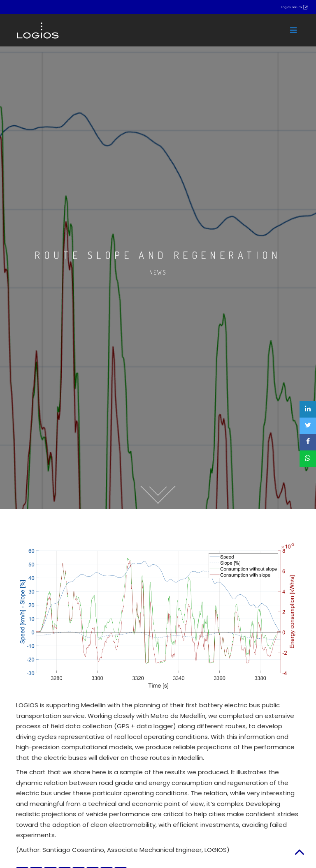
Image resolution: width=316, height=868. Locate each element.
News (158, 272)
